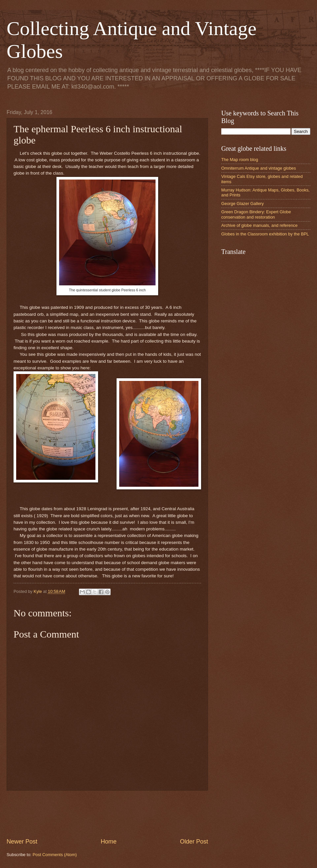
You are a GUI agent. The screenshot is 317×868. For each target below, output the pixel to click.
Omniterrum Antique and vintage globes (259, 168)
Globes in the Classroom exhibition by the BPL (265, 234)
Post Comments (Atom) (55, 855)
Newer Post (22, 842)
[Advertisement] (127, 814)
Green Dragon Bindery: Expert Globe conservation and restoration (256, 214)
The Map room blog (240, 160)
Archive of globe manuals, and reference (259, 225)
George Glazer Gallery (243, 204)
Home (109, 842)
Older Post (194, 842)
